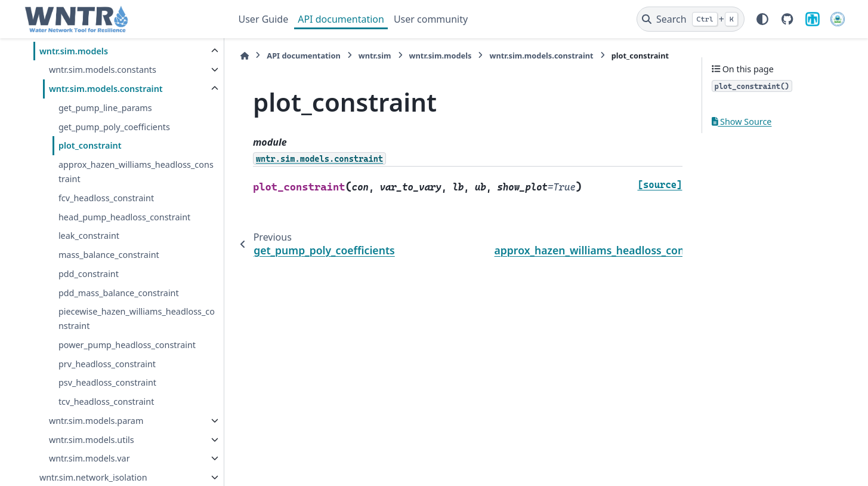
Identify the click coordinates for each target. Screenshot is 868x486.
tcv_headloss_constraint (106, 402)
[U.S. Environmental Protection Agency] (838, 19)
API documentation (341, 19)
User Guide (264, 19)
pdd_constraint (89, 274)
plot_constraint (90, 145)
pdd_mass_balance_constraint (119, 293)
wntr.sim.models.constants (103, 70)
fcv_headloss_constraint (106, 198)
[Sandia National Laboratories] (813, 19)
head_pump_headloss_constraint (124, 217)
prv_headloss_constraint (107, 364)
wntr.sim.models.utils (92, 440)
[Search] (691, 19)
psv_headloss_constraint (107, 382)
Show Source (742, 121)
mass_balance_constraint (109, 255)
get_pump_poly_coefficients (114, 127)
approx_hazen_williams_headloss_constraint (136, 172)
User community (431, 19)
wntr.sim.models (74, 51)
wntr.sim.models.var (89, 458)
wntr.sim (374, 56)
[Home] (245, 56)
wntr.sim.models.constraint (106, 89)
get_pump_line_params (105, 108)
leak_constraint (89, 236)
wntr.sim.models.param (96, 421)
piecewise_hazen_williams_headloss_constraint (137, 319)
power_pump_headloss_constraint (127, 345)
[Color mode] (762, 19)
